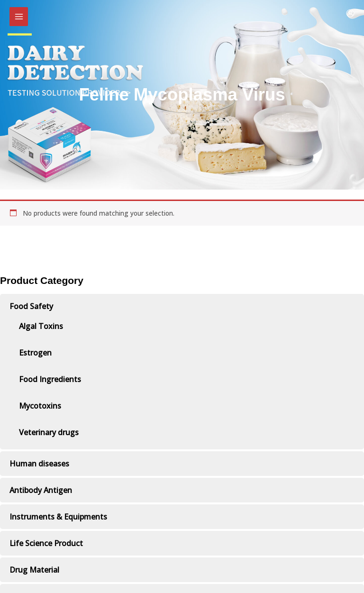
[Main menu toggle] (19, 16)
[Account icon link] (350, 13)
